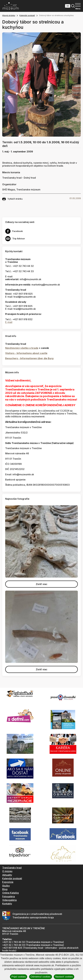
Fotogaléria (9, 896)
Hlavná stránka (9, 15)
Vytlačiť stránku (12, 199)
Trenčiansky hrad (12, 868)
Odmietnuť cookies (41, 977)
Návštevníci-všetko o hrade (22, 348)
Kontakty (7, 904)
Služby (6, 886)
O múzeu (7, 871)
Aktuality (7, 875)
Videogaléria (9, 900)
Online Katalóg (10, 893)
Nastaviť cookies (64, 977)
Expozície (8, 882)
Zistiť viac (42, 584)
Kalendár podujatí (27, 15)
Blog (5, 889)
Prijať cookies (19, 977)
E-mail (9, 322)
